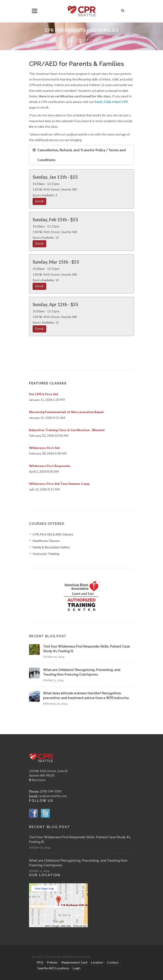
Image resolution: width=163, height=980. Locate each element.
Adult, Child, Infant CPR (111, 102)
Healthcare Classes (46, 541)
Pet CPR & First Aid (44, 394)
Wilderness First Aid (44, 448)
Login (77, 968)
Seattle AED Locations (53, 968)
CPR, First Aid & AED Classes (53, 534)
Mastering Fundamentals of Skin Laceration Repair (67, 412)
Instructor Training (46, 554)
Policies (52, 962)
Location (97, 962)
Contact (113, 962)
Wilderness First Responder (50, 466)
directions (37, 780)
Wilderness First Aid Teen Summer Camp (59, 484)
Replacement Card (74, 962)
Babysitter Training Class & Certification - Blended (67, 430)
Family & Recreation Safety (51, 547)
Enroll (39, 201)
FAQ (40, 962)
